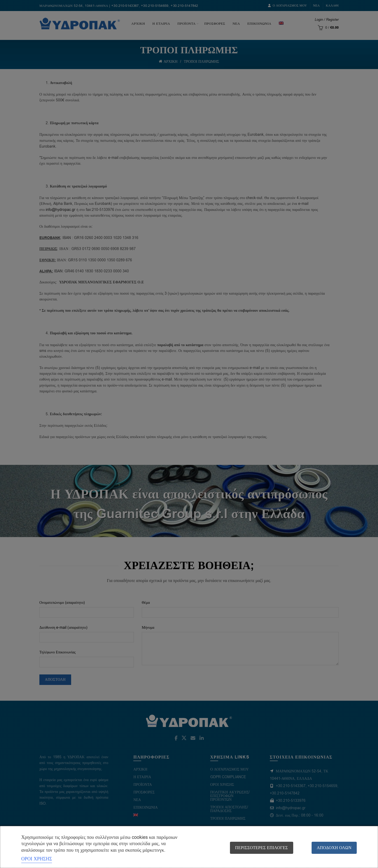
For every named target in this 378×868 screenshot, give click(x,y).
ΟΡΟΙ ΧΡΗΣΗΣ (37, 859)
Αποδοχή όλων (334, 848)
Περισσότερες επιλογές (262, 848)
